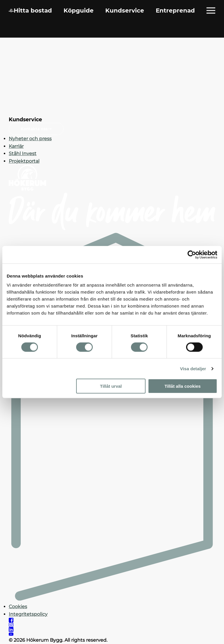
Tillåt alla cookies (183, 386)
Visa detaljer (193, 368)
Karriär (16, 146)
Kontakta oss (36, 129)
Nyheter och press (30, 139)
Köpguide (79, 10)
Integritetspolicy (28, 614)
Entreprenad (175, 10)
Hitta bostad (33, 10)
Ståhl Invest (23, 153)
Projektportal (24, 161)
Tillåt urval (111, 386)
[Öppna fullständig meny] (211, 10)
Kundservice (125, 10)
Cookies (18, 607)
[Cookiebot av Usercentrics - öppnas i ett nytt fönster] (192, 255)
